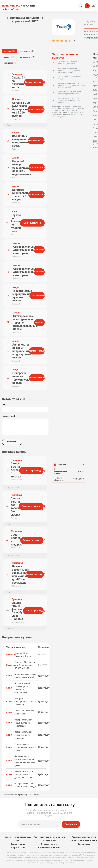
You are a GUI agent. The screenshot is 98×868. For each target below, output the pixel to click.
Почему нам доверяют (50, 847)
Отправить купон (49, 844)
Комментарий (9, 416)
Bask (95, 94)
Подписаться (71, 824)
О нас (18, 840)
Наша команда (18, 844)
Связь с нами (50, 840)
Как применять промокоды (18, 837)
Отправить (12, 442)
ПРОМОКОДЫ (18, 6)
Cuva (95, 137)
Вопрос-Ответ (18, 847)
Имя (4, 405)
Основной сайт (11, 9)
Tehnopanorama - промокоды (16, 795)
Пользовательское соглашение (49, 837)
